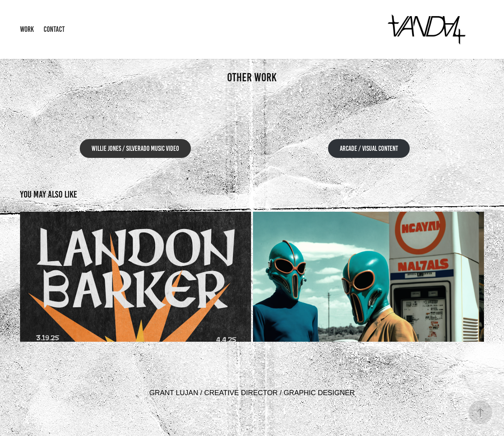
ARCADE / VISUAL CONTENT (369, 148)
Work (27, 29)
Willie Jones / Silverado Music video (135, 148)
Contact (54, 29)
